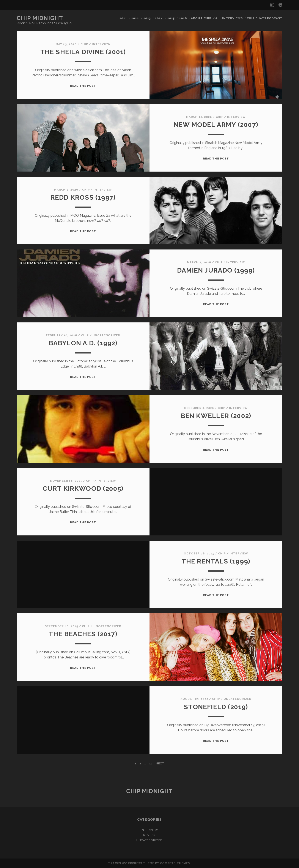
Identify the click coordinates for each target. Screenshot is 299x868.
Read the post (83, 86)
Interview (101, 44)
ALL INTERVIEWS (229, 18)
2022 (135, 18)
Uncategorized (106, 335)
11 (151, 763)
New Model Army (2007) (216, 125)
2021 (123, 18)
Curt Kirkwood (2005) (83, 488)
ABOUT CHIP (201, 18)
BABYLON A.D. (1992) (83, 343)
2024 (159, 18)
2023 (147, 18)
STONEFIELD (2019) (216, 707)
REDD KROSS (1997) (83, 197)
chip (84, 44)
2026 (183, 18)
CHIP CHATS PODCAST (265, 18)
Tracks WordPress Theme (131, 863)
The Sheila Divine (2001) (83, 52)
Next (160, 763)
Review (149, 835)
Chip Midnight (40, 18)
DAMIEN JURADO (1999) (216, 270)
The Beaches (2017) (83, 634)
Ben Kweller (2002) (216, 416)
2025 (171, 18)
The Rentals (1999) (216, 561)
